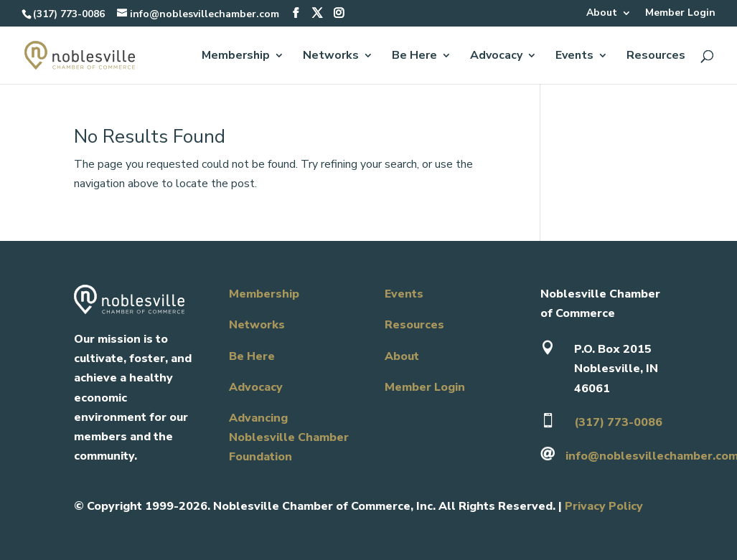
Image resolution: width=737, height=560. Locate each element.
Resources (656, 57)
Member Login (680, 14)
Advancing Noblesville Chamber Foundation (289, 437)
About (602, 14)
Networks (331, 57)
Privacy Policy (604, 506)
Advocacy (496, 57)
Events (574, 57)
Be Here (414, 57)
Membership (236, 57)
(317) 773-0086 (69, 14)
